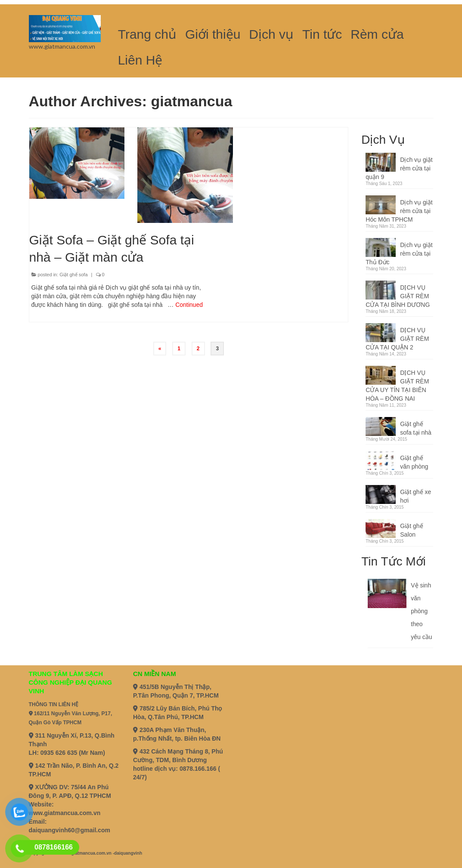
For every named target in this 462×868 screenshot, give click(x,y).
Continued (189, 305)
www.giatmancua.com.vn (65, 813)
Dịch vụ (271, 34)
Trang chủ (147, 34)
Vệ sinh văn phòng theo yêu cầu (421, 611)
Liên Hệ (140, 60)
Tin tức (322, 34)
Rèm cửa (377, 34)
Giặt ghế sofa (73, 275)
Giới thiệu (213, 34)
